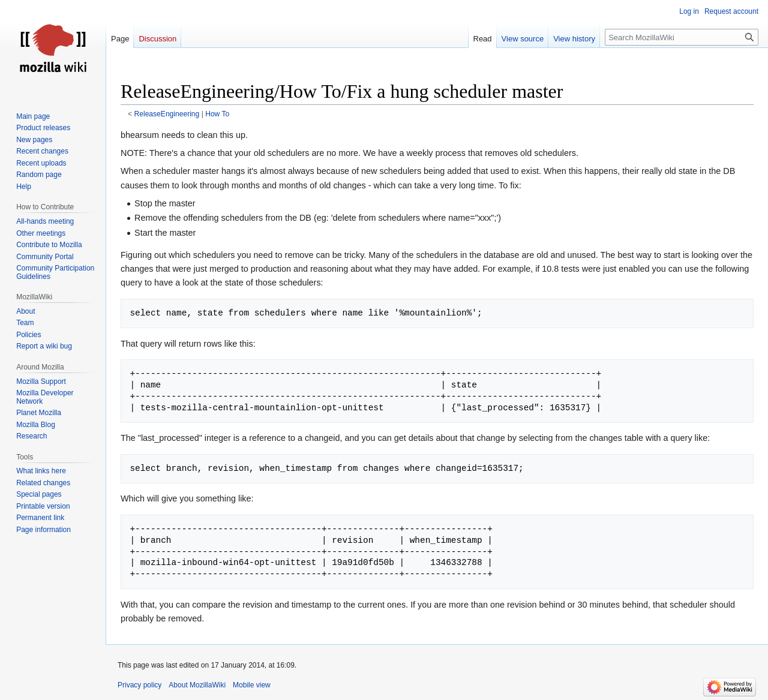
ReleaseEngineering (167, 114)
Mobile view (252, 685)
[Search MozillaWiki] (682, 37)
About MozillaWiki (197, 685)
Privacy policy (139, 685)
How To (217, 114)
